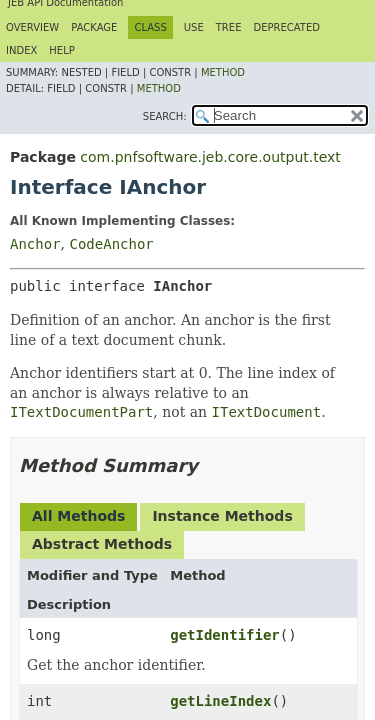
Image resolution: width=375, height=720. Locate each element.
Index (21, 50)
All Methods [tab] (78, 516)
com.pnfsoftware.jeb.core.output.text (210, 157)
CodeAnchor (111, 244)
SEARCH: (165, 116)
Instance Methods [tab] (222, 516)
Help (61, 50)
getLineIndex (220, 701)
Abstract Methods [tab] (102, 544)
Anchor (35, 244)
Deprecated (286, 27)
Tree (229, 27)
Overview (32, 27)
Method (223, 72)
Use (194, 27)
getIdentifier (225, 635)
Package (94, 27)
